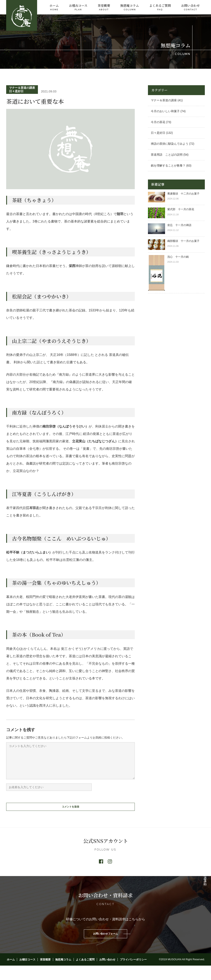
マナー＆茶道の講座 (22, 88)
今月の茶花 (158, 122)
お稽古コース (78, 8)
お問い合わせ (190, 8)
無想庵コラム (130, 8)
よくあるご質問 (160, 8)
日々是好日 (16, 91)
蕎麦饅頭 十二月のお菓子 (183, 194)
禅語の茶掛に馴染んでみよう (170, 144)
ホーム (54, 8)
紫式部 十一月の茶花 (182, 209)
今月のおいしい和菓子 (165, 111)
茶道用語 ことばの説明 (167, 155)
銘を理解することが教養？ (168, 165)
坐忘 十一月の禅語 (179, 225)
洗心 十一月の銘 (178, 257)
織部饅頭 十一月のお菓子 (183, 241)
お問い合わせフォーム (105, 946)
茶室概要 (104, 8)
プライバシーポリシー (126, 974)
